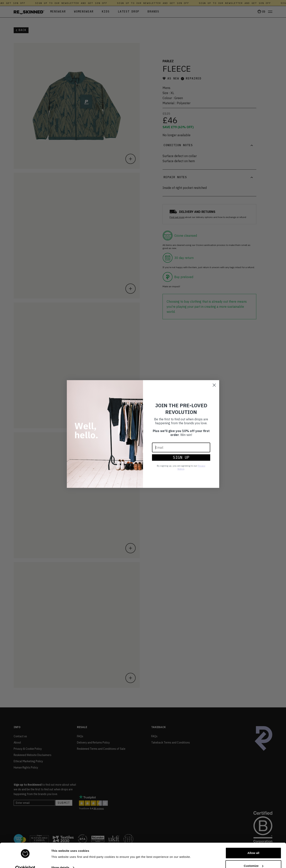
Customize (254, 858)
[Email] (181, 447)
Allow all (253, 845)
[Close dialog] (214, 385)
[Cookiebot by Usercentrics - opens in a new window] (25, 860)
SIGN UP (181, 457)
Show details (60, 860)
